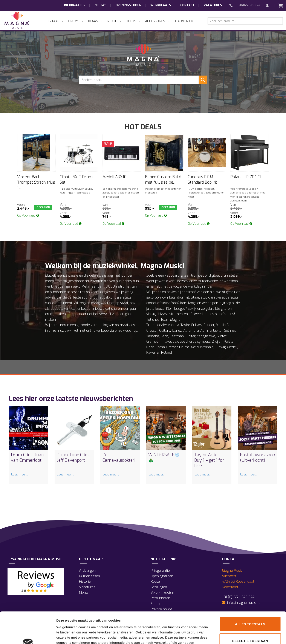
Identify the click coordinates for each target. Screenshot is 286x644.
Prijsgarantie (160, 570)
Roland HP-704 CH (246, 177)
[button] (269, 5)
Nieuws (101, 5)
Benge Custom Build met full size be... (163, 180)
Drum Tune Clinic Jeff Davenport (74, 458)
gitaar (185, 275)
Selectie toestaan (250, 611)
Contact (187, 5)
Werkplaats (161, 5)
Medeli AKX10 (115, 177)
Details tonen (232, 635)
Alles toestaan (250, 594)
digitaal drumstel (222, 275)
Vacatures (213, 5)
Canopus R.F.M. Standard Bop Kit (203, 180)
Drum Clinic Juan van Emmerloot (27, 458)
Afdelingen (87, 570)
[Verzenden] (203, 80)
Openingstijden (128, 5)
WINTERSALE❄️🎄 (164, 458)
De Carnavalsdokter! (119, 458)
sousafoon (170, 303)
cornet (151, 303)
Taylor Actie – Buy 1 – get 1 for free (209, 460)
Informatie (75, 5)
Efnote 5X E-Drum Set (76, 180)
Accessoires (157, 21)
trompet (197, 275)
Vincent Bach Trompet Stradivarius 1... (36, 182)
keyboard (172, 275)
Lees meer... (20, 474)
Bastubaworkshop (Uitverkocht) (258, 458)
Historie (85, 581)
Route (155, 581)
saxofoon (154, 297)
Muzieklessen (89, 576)
